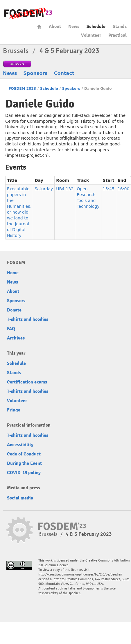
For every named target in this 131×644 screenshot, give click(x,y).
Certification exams (27, 382)
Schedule (96, 27)
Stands (120, 27)
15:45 (109, 189)
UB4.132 (65, 189)
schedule (17, 63)
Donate (14, 310)
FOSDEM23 (28, 13)
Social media (20, 498)
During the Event (24, 463)
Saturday (44, 189)
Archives (16, 338)
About (55, 27)
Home (39, 27)
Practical (117, 35)
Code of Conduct (24, 454)
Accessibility (20, 445)
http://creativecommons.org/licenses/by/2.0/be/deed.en (80, 575)
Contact (64, 73)
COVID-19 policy (24, 473)
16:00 (123, 189)
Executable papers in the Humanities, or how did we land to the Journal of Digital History (19, 212)
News (74, 27)
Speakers (71, 89)
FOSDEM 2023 (22, 89)
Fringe (14, 410)
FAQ (11, 329)
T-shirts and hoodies (28, 319)
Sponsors (36, 73)
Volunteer (91, 35)
